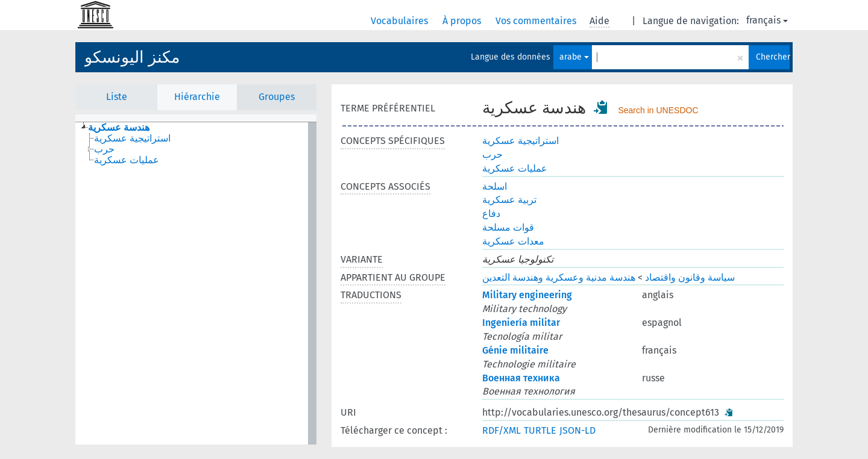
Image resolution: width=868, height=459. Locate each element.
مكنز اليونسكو (132, 57)
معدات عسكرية (513, 241)
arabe (574, 57)
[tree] (196, 283)
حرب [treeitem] (104, 149)
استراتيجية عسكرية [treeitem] (132, 139)
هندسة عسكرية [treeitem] (119, 128)
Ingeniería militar (521, 323)
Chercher (773, 57)
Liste (117, 97)
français (767, 20)
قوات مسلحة (508, 227)
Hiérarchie (197, 97)
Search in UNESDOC (658, 110)
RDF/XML (502, 430)
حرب (492, 155)
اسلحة (495, 186)
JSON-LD (577, 430)
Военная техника (521, 378)
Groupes (277, 97)
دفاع (491, 214)
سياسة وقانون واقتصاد (690, 277)
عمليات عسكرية (515, 168)
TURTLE (540, 430)
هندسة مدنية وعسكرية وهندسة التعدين (559, 277)
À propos (463, 21)
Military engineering (527, 295)
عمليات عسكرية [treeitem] (127, 160)
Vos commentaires (537, 21)
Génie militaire (515, 350)
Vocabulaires (401, 21)
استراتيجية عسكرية (520, 141)
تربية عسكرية (509, 200)
